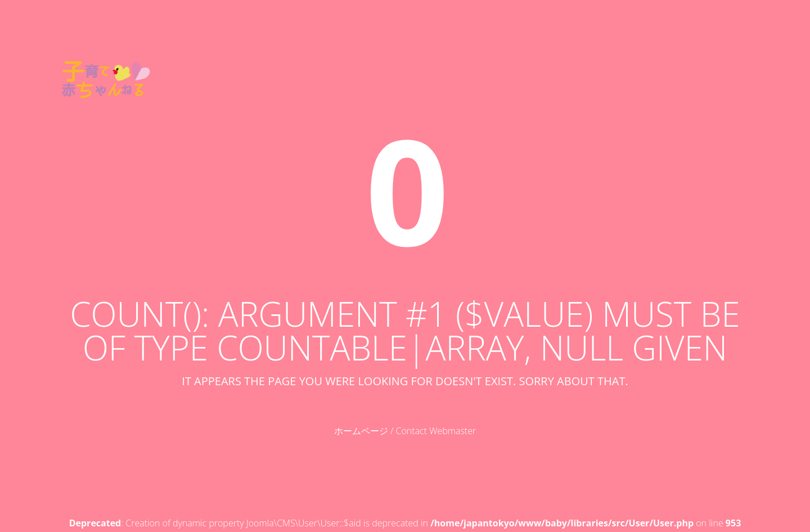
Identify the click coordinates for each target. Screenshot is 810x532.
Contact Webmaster (436, 431)
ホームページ (361, 431)
